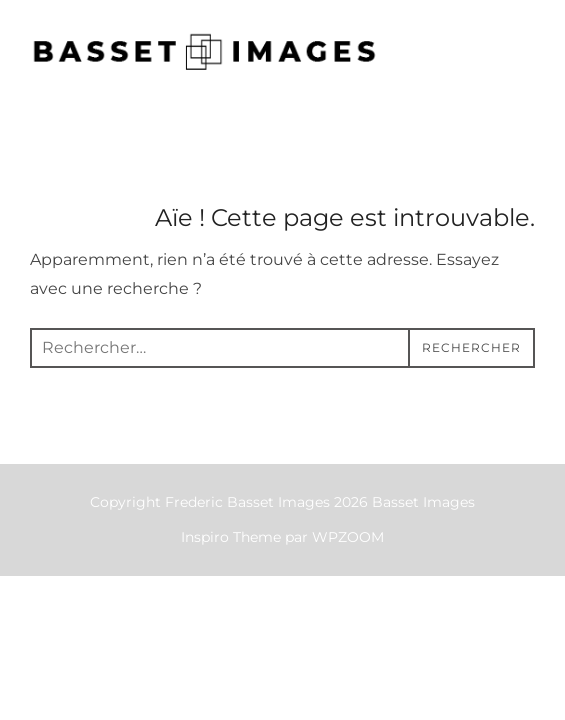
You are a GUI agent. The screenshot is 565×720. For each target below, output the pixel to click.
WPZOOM (348, 537)
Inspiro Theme (231, 537)
